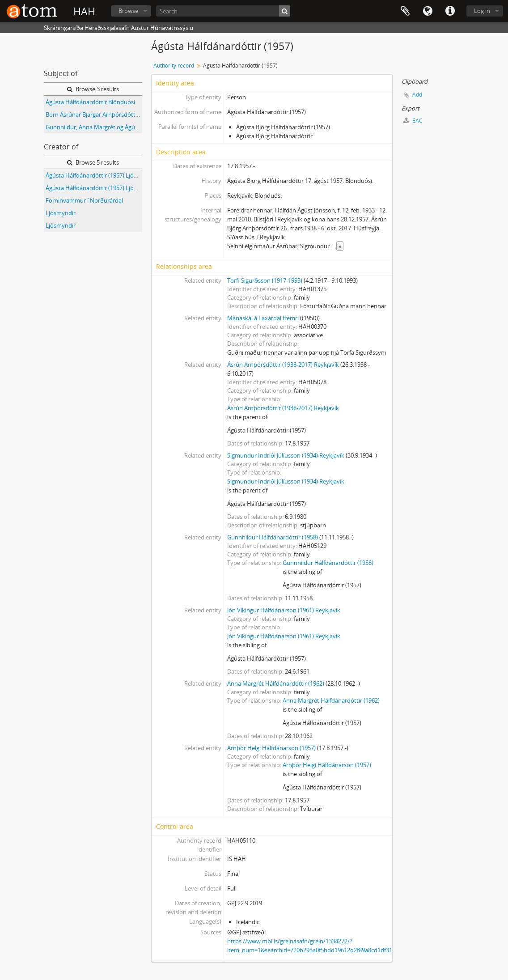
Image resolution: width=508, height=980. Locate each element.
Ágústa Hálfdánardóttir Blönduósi (90, 102)
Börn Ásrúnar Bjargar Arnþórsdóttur (93, 115)
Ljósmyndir (61, 213)
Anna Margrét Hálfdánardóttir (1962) (276, 683)
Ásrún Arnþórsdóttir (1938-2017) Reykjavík (283, 365)
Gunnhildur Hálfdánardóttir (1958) (273, 537)
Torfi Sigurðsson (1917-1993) (265, 280)
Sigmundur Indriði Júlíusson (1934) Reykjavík (286, 455)
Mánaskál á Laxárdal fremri (263, 318)
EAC (413, 121)
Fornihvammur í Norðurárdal (84, 200)
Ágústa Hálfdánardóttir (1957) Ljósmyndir (94, 175)
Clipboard (405, 11)
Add (417, 95)
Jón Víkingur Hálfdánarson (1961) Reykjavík (284, 610)
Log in (482, 11)
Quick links (450, 11)
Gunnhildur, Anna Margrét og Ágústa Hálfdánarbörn (94, 127)
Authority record (174, 66)
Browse (128, 11)
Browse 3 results (93, 89)
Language (428, 11)
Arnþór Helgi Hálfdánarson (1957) (271, 748)
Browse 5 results (93, 162)
